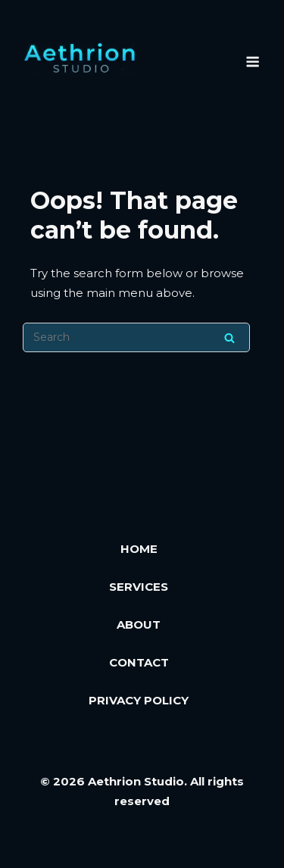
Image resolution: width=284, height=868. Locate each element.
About (139, 624)
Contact (139, 662)
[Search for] (136, 337)
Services (139, 587)
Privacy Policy (139, 700)
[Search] (229, 337)
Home (139, 549)
